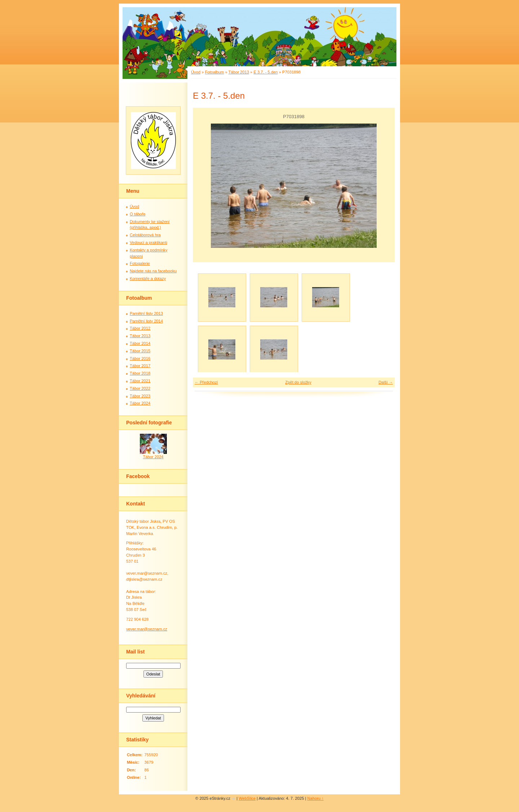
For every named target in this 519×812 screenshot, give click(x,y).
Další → (386, 382)
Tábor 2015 (140, 351)
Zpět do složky (298, 382)
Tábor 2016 (140, 358)
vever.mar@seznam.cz (147, 629)
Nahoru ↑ (316, 798)
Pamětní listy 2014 (146, 321)
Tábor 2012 (140, 328)
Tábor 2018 (140, 373)
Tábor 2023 (140, 396)
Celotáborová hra (145, 235)
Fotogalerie (140, 263)
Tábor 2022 (140, 388)
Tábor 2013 (239, 72)
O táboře (138, 214)
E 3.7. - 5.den (265, 72)
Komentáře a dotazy (148, 278)
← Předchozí (206, 382)
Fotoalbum (215, 72)
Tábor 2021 (140, 381)
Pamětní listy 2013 (146, 313)
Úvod (196, 72)
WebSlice (247, 798)
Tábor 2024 (140, 403)
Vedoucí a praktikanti (148, 242)
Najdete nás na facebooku (153, 271)
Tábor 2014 (140, 343)
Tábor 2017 (140, 366)
